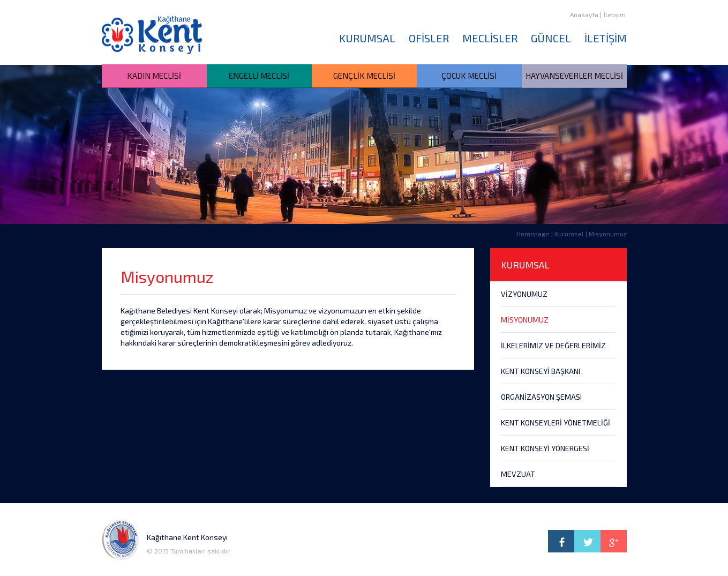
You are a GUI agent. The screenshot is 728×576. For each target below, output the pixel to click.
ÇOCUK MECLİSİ (469, 76)
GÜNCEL (551, 38)
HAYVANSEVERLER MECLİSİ (574, 76)
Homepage (533, 234)
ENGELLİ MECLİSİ (259, 76)
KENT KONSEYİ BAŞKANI (541, 371)
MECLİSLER (490, 38)
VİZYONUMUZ (524, 294)
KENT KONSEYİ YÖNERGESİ (545, 448)
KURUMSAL (367, 38)
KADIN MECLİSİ (154, 76)
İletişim (615, 14)
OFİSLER (429, 38)
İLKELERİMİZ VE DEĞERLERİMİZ (553, 345)
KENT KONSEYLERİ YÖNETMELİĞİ (556, 422)
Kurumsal (569, 234)
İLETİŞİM (606, 38)
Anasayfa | (586, 14)
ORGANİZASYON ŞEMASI (541, 397)
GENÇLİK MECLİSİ (364, 76)
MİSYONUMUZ (525, 320)
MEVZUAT (518, 474)
